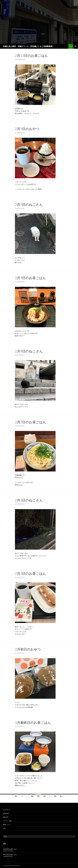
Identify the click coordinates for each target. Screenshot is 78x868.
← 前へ (16, 796)
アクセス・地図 (7, 821)
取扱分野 (5, 817)
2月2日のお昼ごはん (31, 573)
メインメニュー (76, 46)
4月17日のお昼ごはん (10, 854)
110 (44, 796)
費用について (7, 825)
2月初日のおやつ (28, 649)
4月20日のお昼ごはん (10, 849)
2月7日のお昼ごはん (31, 422)
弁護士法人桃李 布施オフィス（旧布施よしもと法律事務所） (29, 46)
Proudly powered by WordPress (12, 866)
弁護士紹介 (6, 813)
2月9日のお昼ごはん (31, 278)
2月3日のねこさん (29, 500)
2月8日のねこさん (29, 351)
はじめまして (7, 810)
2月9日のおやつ (27, 129)
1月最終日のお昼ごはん (33, 722)
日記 (4, 828)
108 (32, 796)
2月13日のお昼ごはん (31, 55)
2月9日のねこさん (29, 204)
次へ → (62, 796)
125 (55, 796)
